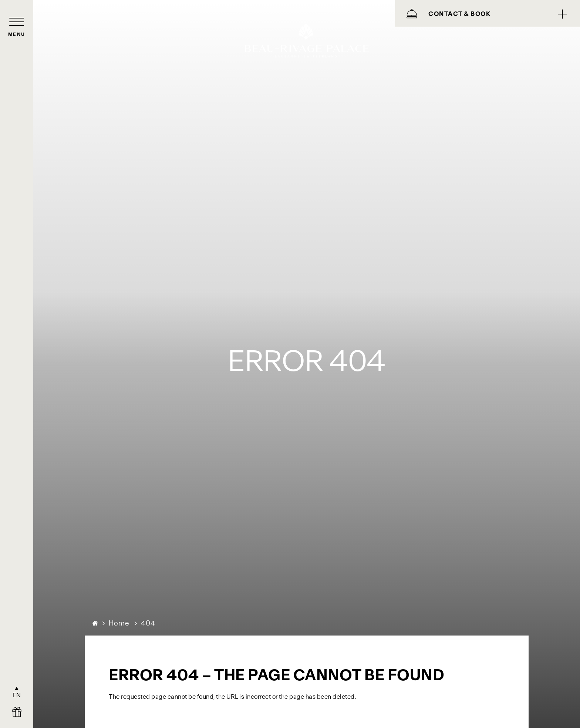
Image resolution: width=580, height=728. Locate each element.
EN (17, 695)
